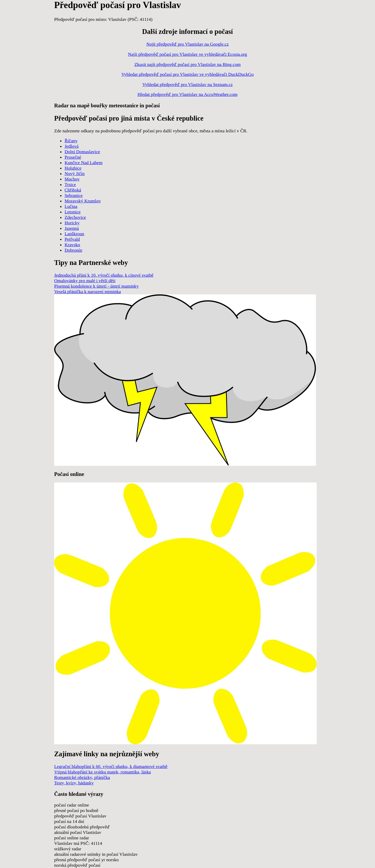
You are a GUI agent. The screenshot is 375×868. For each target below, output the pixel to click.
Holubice (73, 168)
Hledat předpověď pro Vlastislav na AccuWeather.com (187, 94)
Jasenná (72, 228)
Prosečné (73, 157)
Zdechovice (75, 217)
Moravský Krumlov (83, 201)
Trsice (70, 184)
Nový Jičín (75, 173)
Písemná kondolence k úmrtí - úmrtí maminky (96, 286)
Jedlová (72, 146)
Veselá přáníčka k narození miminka (87, 292)
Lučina (71, 206)
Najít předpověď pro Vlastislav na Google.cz (187, 44)
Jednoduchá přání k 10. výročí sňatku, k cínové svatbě (104, 275)
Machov (72, 179)
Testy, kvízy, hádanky (74, 783)
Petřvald (72, 239)
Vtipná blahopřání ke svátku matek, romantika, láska (102, 772)
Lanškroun (74, 234)
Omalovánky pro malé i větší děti (85, 281)
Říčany (71, 141)
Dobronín (73, 250)
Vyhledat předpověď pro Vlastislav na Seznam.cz (187, 84)
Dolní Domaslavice (82, 152)
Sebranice (74, 195)
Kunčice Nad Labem (84, 163)
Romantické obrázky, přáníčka (82, 777)
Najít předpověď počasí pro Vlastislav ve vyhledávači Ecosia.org (187, 54)
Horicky (72, 223)
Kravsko (72, 245)
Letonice (73, 212)
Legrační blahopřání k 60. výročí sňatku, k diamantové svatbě (111, 766)
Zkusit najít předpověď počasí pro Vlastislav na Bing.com (187, 64)
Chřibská (73, 190)
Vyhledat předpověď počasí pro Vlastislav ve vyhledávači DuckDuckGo (187, 74)
